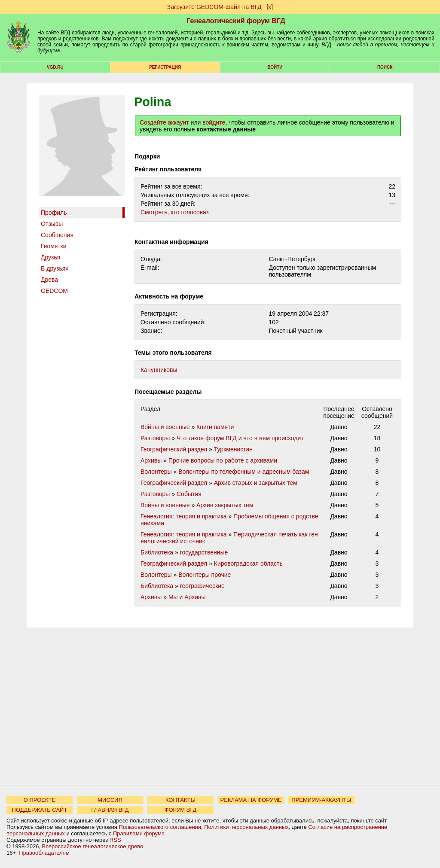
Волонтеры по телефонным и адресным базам (244, 472)
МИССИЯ (110, 800)
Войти (275, 67)
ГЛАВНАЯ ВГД (110, 810)
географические (202, 586)
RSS (115, 840)
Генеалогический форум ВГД (236, 21)
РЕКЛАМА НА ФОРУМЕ (251, 800)
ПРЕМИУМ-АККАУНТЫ (321, 800)
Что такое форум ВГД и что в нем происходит (240, 438)
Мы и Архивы (187, 597)
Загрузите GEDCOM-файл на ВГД (214, 7)
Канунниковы (159, 370)
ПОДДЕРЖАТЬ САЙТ (40, 810)
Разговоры (155, 438)
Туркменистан (233, 449)
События (189, 494)
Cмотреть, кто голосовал (175, 212)
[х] (270, 7)
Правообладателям (44, 853)
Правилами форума (139, 833)
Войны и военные (165, 427)
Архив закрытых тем (225, 505)
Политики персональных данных (246, 827)
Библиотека (157, 552)
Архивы (151, 460)
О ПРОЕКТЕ (40, 800)
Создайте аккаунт (164, 122)
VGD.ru (55, 67)
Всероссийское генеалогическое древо (93, 846)
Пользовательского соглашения (160, 827)
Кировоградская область (248, 563)
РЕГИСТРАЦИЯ (165, 67)
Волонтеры (156, 472)
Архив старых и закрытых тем (256, 483)
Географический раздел (174, 449)
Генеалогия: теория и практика (184, 516)
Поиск (385, 67)
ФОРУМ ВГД (181, 810)
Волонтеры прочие (205, 575)
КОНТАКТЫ (180, 800)
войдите (214, 122)
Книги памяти (215, 427)
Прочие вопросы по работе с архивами (223, 460)
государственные (204, 552)
